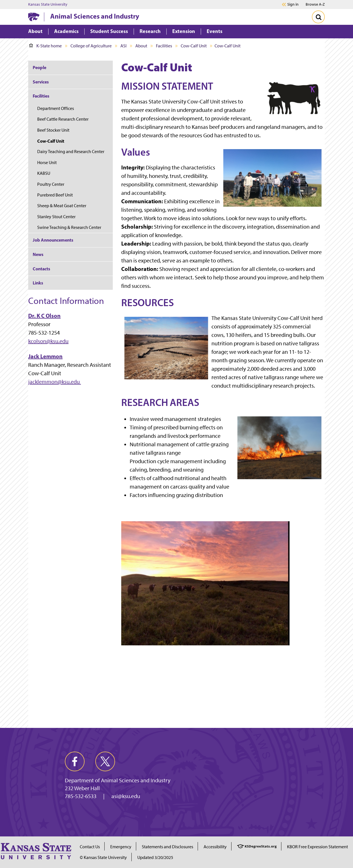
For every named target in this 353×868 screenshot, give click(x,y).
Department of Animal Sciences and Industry (118, 780)
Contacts (41, 269)
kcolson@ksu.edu (48, 341)
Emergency (121, 847)
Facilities (164, 46)
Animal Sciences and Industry (95, 16)
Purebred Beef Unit (55, 195)
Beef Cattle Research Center (63, 119)
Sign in (293, 5)
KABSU (44, 173)
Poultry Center (51, 184)
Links (38, 283)
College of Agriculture (91, 46)
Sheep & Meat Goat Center (62, 206)
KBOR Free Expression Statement (317, 847)
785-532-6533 (81, 796)
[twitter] (105, 761)
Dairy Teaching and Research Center (71, 152)
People (39, 67)
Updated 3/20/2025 (155, 857)
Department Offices (56, 108)
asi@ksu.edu (126, 796)
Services (41, 82)
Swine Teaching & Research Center (69, 227)
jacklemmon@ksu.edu (55, 382)
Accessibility (215, 847)
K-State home (45, 46)
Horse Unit (47, 163)
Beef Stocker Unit (53, 130)
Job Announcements (53, 240)
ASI (123, 46)
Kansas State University (48, 5)
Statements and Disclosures (167, 847)
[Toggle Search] (318, 17)
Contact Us (90, 847)
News (38, 254)
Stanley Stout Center (56, 217)
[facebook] (75, 761)
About (141, 46)
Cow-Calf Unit (194, 46)
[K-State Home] (34, 17)
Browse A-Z (315, 4)
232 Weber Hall (82, 788)
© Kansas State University (103, 857)
